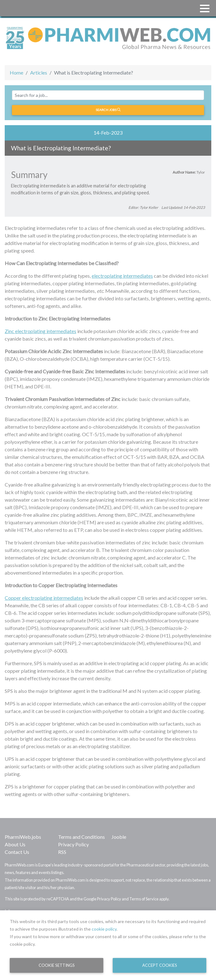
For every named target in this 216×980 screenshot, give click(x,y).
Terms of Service (144, 899)
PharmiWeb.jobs (23, 837)
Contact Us (17, 852)
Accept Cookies (160, 965)
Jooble (119, 837)
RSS (62, 852)
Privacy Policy (73, 844)
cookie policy (104, 929)
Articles (39, 72)
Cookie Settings (57, 965)
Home (16, 72)
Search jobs (108, 110)
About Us (15, 844)
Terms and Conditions (81, 837)
